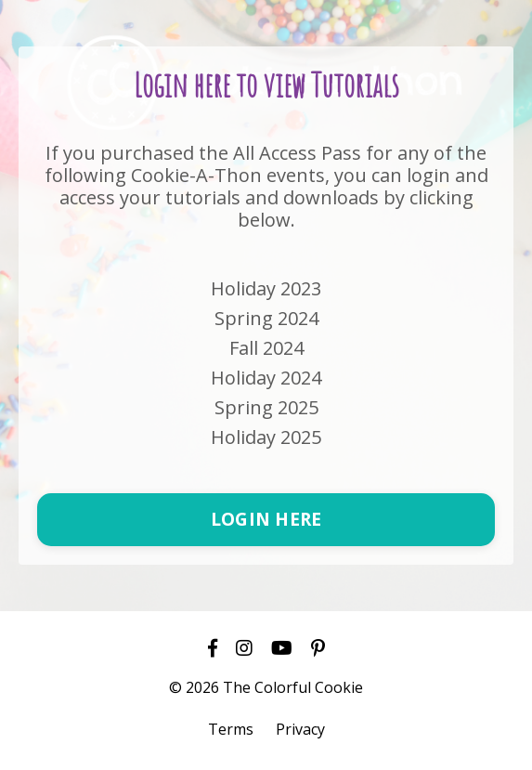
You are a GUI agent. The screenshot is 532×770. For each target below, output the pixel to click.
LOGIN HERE (266, 519)
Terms (231, 729)
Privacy (300, 729)
